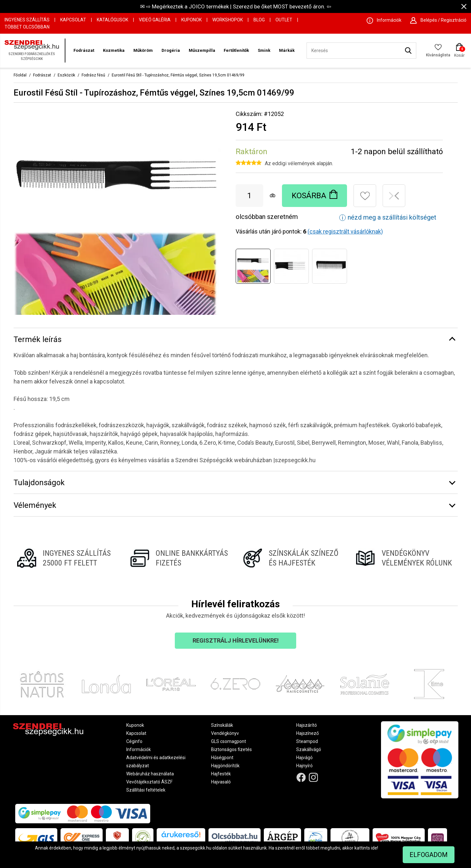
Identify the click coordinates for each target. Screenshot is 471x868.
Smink (264, 50)
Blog (259, 20)
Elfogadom (429, 855)
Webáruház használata (150, 774)
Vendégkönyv (225, 733)
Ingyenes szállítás (27, 20)
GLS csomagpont (229, 741)
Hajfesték (221, 774)
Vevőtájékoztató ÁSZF (149, 782)
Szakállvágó (309, 749)
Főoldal (20, 75)
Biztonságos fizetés (231, 749)
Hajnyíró (304, 766)
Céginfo (134, 741)
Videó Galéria (155, 20)
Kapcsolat (73, 20)
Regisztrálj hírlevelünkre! (236, 640)
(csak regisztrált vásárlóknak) (345, 231)
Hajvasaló (221, 782)
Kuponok (191, 20)
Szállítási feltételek (146, 790)
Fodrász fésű (93, 75)
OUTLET (284, 20)
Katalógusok (112, 20)
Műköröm (143, 50)
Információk (139, 749)
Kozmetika (114, 50)
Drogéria (171, 50)
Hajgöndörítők (225, 766)
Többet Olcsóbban (27, 27)
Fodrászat (84, 50)
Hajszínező (308, 733)
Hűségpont (222, 758)
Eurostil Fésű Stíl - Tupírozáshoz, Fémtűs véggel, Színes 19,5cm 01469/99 (178, 75)
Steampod (307, 741)
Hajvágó (304, 758)
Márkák (287, 50)
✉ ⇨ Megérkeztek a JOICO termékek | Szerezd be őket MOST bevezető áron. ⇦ (236, 6)
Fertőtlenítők (236, 50)
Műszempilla (202, 50)
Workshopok (228, 20)
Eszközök (66, 75)
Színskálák (222, 725)
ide (374, 848)
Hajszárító (307, 725)
